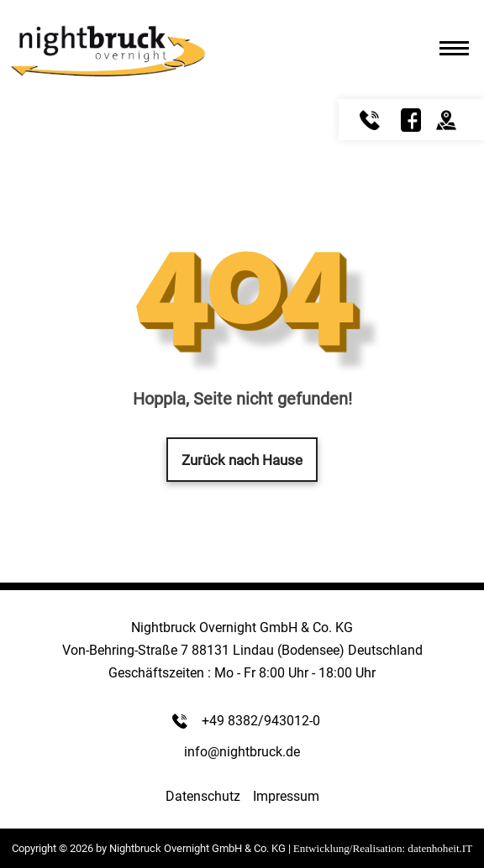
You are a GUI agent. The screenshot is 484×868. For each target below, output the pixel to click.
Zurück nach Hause (242, 460)
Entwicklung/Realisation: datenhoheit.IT (383, 848)
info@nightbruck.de (242, 752)
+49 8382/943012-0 (261, 721)
